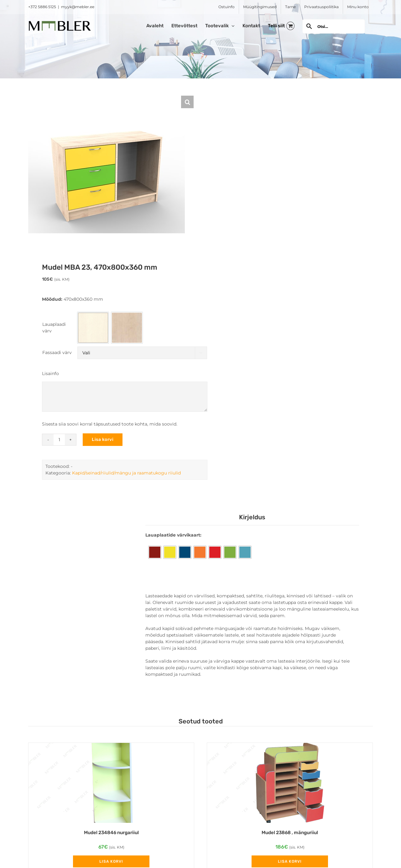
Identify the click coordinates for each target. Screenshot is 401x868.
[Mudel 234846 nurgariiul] (111, 783)
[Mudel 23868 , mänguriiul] (290, 783)
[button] (187, 102)
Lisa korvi (103, 439)
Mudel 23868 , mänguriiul (290, 833)
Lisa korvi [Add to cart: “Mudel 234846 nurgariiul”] (111, 861)
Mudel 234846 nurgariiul (111, 833)
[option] (93, 328)
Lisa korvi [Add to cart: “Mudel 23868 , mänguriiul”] (290, 861)
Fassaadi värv (57, 352)
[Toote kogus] (59, 440)
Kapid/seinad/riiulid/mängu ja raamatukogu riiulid (126, 473)
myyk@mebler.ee (78, 7)
